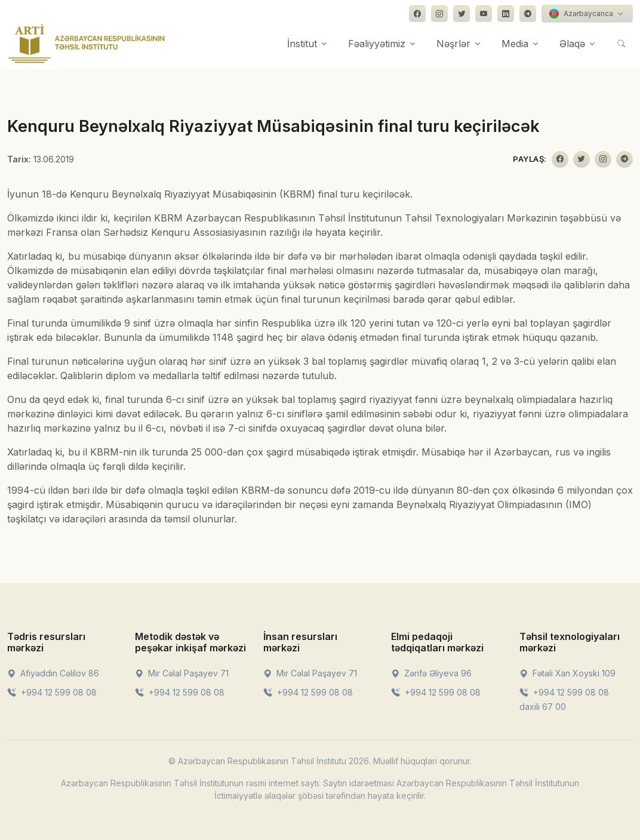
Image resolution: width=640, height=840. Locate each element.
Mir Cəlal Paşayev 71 (182, 673)
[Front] (87, 44)
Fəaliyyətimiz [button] (377, 44)
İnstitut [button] (302, 44)
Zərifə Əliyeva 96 (431, 673)
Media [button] (515, 44)
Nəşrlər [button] (453, 44)
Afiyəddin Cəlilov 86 (53, 673)
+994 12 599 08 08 (52, 692)
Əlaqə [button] (572, 44)
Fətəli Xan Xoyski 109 (567, 673)
